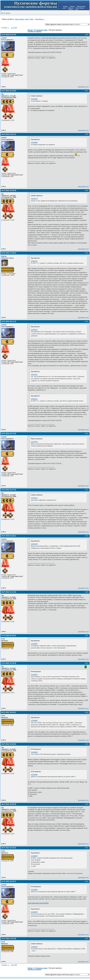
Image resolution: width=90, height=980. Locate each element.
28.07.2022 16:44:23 (9, 848)
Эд (2, 94)
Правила (71, 8)
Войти (71, 10)
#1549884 (34, 721)
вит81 (27, 19)
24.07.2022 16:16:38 (9, 191)
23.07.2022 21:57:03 (9, 35)
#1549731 (34, 498)
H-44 (3, 639)
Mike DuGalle (19, 19)
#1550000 (34, 912)
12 (12, 28)
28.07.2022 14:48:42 (9, 744)
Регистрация (80, 8)
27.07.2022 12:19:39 (9, 663)
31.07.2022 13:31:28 (9, 939)
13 (14, 28)
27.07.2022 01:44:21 (9, 636)
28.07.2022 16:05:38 (9, 804)
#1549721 (34, 261)
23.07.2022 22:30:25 (9, 91)
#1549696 (34, 142)
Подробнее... (40, 19)
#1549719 (34, 199)
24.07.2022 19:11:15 (9, 322)
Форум (65, 6)
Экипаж (72, 6)
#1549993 (34, 856)
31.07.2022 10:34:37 (9, 881)
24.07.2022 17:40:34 (9, 253)
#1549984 (34, 752)
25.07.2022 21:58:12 (9, 536)
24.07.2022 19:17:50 (9, 434)
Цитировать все (83, 87)
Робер (31, 19)
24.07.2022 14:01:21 (9, 134)
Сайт (76, 10)
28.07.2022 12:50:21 (9, 712)
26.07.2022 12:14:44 (9, 592)
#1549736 (34, 544)
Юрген (4, 256)
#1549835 (34, 644)
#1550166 (34, 947)
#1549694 (34, 99)
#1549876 (34, 675)
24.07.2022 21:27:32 (9, 490)
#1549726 (34, 442)
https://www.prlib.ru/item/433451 (38, 903)
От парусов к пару (41, 30)
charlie (4, 38)
